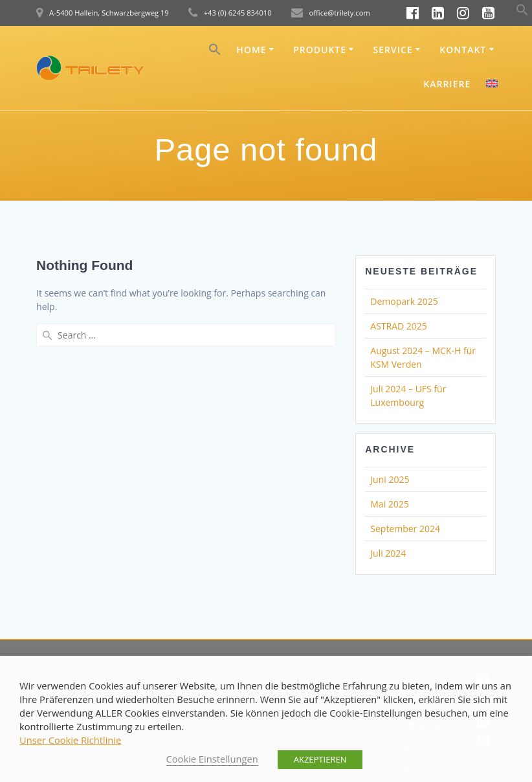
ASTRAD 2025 (399, 326)
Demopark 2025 (404, 301)
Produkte (320, 50)
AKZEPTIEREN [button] (320, 759)
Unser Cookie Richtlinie (70, 740)
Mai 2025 (390, 504)
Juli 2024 (388, 553)
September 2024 (405, 529)
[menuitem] (492, 85)
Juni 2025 (390, 479)
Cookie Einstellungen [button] (212, 759)
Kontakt (463, 50)
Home (251, 50)
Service (393, 50)
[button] (522, 13)
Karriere (447, 84)
